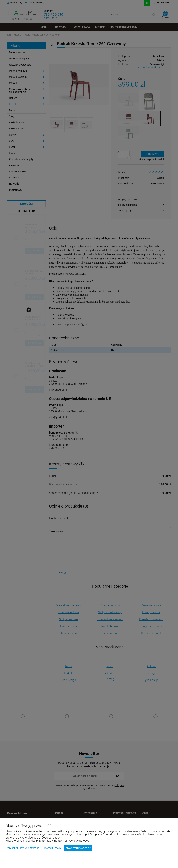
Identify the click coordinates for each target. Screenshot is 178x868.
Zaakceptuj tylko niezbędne (23, 848)
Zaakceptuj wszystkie (78, 848)
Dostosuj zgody (52, 848)
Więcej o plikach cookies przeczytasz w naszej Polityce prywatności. (47, 841)
